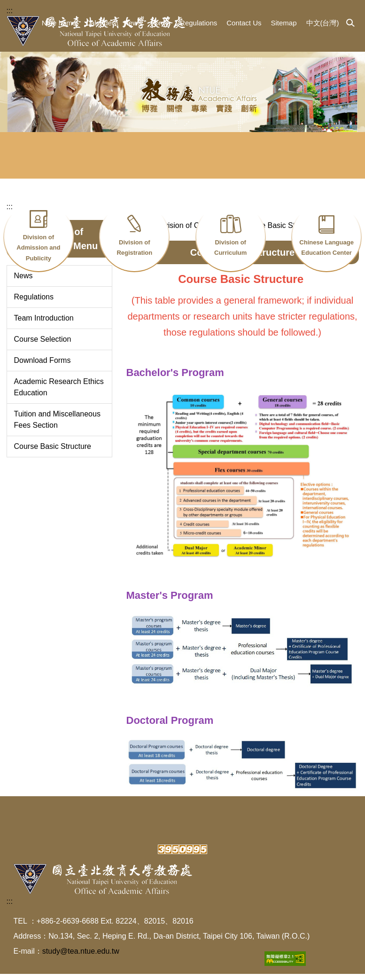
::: (10, 11)
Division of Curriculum (230, 248)
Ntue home (59, 23)
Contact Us (244, 23)
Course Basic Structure (53, 452)
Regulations (198, 23)
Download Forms (43, 366)
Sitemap (283, 23)
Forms (161, 23)
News (132, 23)
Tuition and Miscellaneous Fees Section (57, 426)
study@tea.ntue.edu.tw (81, 957)
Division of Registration (134, 248)
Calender (100, 23)
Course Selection (43, 345)
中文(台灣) (323, 23)
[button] (350, 24)
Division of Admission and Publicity (38, 248)
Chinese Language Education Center (326, 248)
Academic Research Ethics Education (59, 393)
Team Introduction (44, 324)
